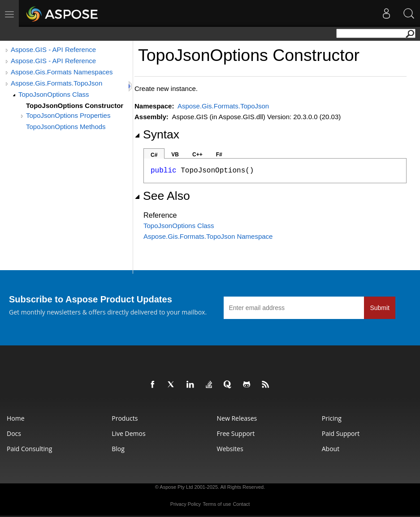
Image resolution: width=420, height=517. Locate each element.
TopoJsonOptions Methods (66, 127)
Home (16, 418)
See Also (162, 196)
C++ (197, 155)
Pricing (332, 418)
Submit (380, 308)
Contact (241, 504)
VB (175, 155)
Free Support (236, 433)
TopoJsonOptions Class (54, 94)
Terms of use (217, 504)
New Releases (237, 418)
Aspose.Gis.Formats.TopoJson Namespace (208, 236)
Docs (14, 433)
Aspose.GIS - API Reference (53, 50)
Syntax (157, 134)
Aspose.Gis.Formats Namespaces (62, 72)
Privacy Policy (186, 504)
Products (125, 418)
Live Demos (128, 433)
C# (154, 155)
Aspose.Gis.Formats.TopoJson (56, 83)
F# (219, 155)
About (331, 449)
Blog (118, 449)
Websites (230, 449)
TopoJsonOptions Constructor (75, 106)
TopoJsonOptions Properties (68, 115)
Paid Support (341, 433)
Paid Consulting (29, 449)
